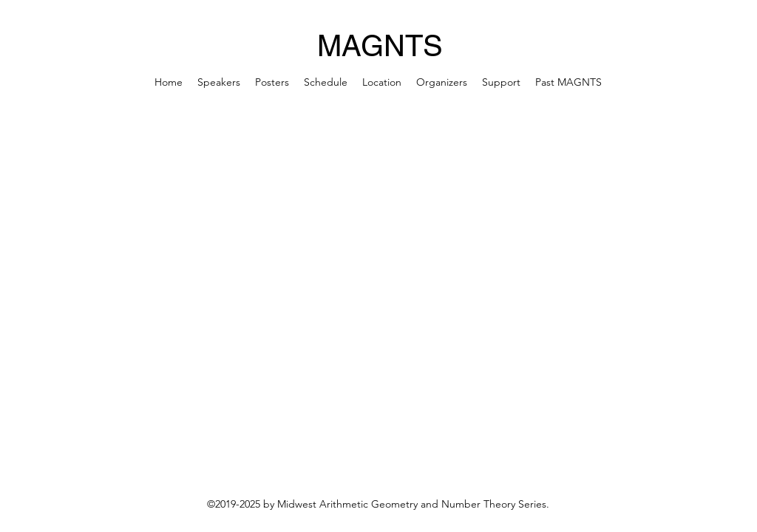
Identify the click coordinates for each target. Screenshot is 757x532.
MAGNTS (380, 46)
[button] (568, 82)
